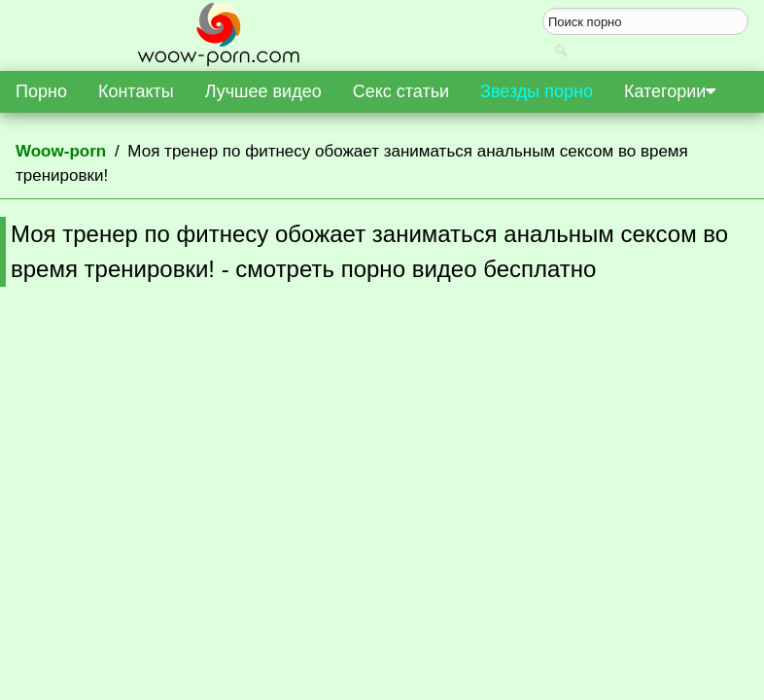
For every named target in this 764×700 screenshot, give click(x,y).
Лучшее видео (263, 91)
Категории (670, 91)
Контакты (136, 91)
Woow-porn (61, 151)
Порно (41, 91)
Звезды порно (537, 91)
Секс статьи (401, 91)
